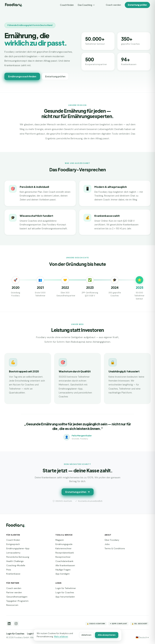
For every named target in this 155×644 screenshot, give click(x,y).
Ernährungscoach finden (22, 76)
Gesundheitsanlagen (17, 597)
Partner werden (14, 593)
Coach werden (113, 5)
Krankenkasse (13, 574)
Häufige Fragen (63, 570)
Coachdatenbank (64, 561)
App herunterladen (65, 597)
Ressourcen (12, 605)
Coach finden (67, 5)
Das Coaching (86, 5)
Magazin (60, 540)
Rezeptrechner (63, 557)
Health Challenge (15, 561)
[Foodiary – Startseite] (14, 5)
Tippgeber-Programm (17, 601)
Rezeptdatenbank (65, 553)
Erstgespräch (13, 544)
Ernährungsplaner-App (18, 549)
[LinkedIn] (9, 624)
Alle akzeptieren (107, 635)
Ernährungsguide (64, 544)
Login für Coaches (65, 593)
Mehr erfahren (61, 637)
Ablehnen (86, 635)
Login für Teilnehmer (66, 588)
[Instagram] (16, 624)
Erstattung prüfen (137, 5)
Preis (9, 570)
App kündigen (63, 574)
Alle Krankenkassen (65, 565)
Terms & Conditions (115, 549)
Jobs (107, 544)
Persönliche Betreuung (18, 557)
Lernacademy (13, 553)
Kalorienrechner (63, 549)
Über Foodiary (112, 540)
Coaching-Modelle (16, 565)
